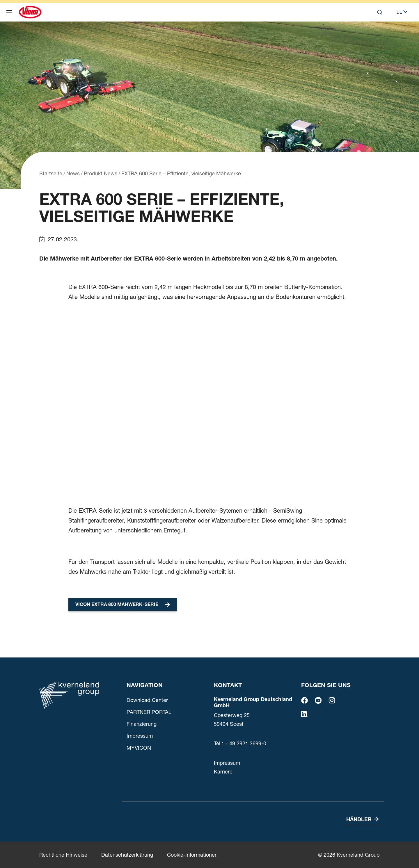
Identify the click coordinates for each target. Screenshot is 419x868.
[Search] (380, 12)
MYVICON (139, 748)
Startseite (51, 173)
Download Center (147, 700)
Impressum (140, 736)
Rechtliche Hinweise (63, 855)
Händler (359, 819)
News (73, 173)
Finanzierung (142, 724)
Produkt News (101, 173)
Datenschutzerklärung (127, 855)
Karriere (223, 772)
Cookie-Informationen (192, 855)
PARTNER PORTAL (149, 712)
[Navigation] (9, 12)
